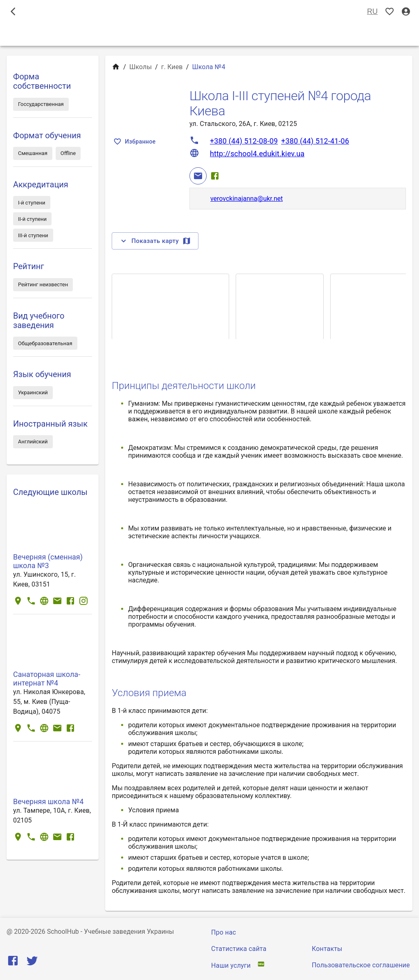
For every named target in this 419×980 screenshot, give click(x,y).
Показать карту (155, 241)
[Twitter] (32, 963)
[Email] (198, 176)
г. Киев (172, 67)
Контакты (327, 949)
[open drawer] (13, 11)
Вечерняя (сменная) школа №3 (48, 561)
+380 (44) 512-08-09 (244, 141)
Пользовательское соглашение (361, 965)
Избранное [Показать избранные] (135, 142)
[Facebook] (215, 176)
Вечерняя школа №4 (48, 801)
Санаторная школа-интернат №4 (47, 679)
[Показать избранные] (390, 12)
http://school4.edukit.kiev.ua (257, 154)
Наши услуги (231, 965)
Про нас (224, 932)
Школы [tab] (209, 34)
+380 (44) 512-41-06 (315, 141)
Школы (141, 67)
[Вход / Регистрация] (406, 12)
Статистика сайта (239, 949)
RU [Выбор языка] (372, 12)
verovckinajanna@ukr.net (247, 199)
